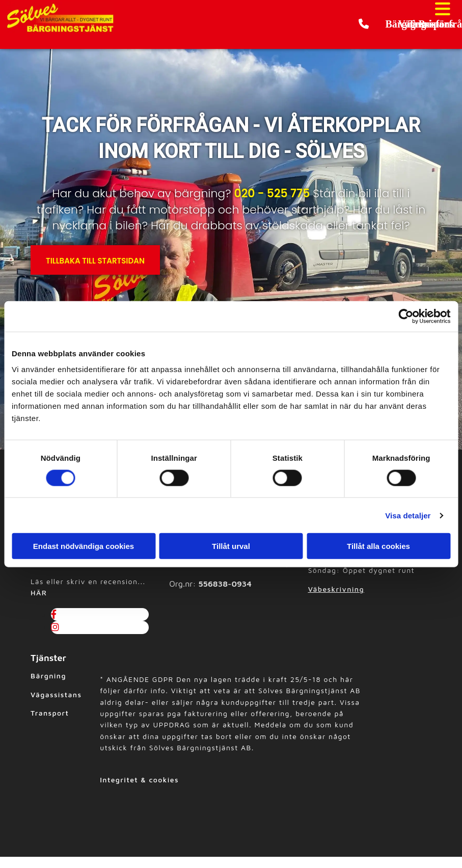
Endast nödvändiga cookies (84, 546)
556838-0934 (225, 584)
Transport (50, 713)
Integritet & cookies (139, 780)
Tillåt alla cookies (378, 546)
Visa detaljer (408, 515)
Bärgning (48, 676)
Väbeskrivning (336, 589)
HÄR (39, 593)
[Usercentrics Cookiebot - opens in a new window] (406, 316)
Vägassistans (56, 694)
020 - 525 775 (272, 193)
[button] (386, 24)
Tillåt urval (231, 546)
